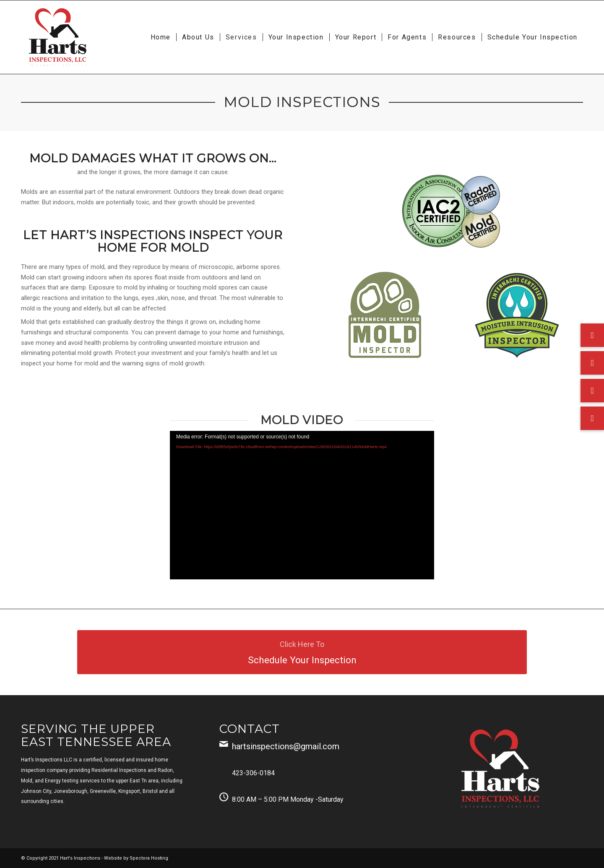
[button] (592, 418)
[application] (302, 505)
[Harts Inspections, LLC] (58, 37)
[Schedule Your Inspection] (302, 652)
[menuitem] (161, 37)
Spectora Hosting (149, 858)
